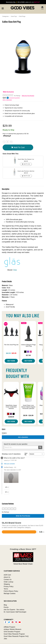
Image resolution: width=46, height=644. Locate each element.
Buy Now (11, 361)
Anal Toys (14, 16)
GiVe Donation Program (12, 632)
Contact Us (8, 579)
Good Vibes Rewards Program (14, 634)
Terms (6, 589)
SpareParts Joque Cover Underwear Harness (11, 407)
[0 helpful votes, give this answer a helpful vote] (6, 487)
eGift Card (7, 575)
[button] (25, 352)
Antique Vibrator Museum (12, 629)
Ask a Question (7, 100)
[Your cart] (42, 8)
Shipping (7, 584)
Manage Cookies (10, 593)
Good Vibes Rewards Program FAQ (16, 636)
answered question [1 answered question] (15, 98)
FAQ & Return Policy (11, 591)
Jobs (5, 639)
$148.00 (11, 417)
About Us (7, 577)
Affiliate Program (9, 627)
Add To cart (18, 147)
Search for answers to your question (16, 444)
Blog (5, 605)
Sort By (26, 454)
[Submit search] (40, 447)
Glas (15, 270)
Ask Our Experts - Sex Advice (14, 610)
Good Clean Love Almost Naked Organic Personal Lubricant (28, 407)
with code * (23, 2)
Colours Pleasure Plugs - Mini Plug (28, 345)
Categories (5, 16)
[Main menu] (3, 8)
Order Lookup (8, 582)
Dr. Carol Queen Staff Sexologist (15, 612)
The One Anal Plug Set (11, 345)
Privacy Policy (9, 586)
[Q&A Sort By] (37, 454)
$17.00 (28, 355)
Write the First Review (28, 96)
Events (6, 607)
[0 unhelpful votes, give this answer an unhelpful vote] (6, 492)
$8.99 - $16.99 (28, 415)
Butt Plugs (22, 16)
